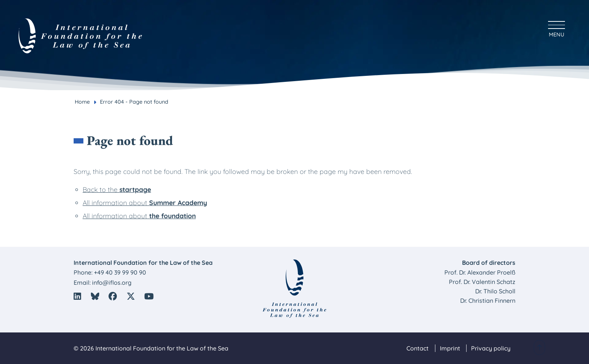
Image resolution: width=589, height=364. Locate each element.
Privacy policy (491, 348)
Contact (418, 348)
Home (82, 102)
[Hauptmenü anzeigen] (557, 28)
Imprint (450, 348)
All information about (145, 202)
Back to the (117, 189)
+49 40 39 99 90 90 (120, 272)
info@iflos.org (112, 282)
